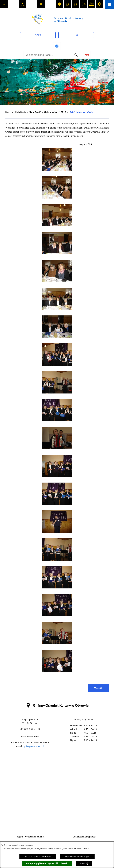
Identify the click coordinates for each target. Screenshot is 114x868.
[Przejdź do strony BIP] (87, 55)
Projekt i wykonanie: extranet (30, 837)
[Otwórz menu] (110, 4)
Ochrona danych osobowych (38, 856)
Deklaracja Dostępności (84, 837)
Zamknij (84, 863)
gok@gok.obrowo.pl (34, 746)
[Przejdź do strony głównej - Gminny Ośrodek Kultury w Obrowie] (57, 20)
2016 (63, 112)
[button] (57, 170)
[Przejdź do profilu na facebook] (57, 46)
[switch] (60, 4)
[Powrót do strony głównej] (8, 112)
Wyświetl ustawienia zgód (77, 856)
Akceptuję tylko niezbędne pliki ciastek (47, 863)
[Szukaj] (76, 55)
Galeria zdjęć (51, 112)
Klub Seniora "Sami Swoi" (28, 112)
